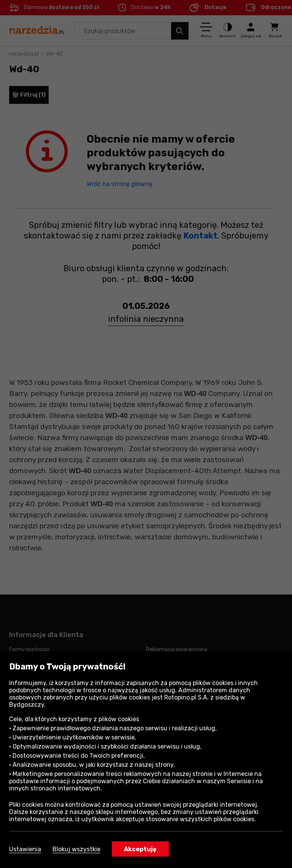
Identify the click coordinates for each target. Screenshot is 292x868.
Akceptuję (140, 849)
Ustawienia (25, 849)
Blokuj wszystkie (76, 849)
